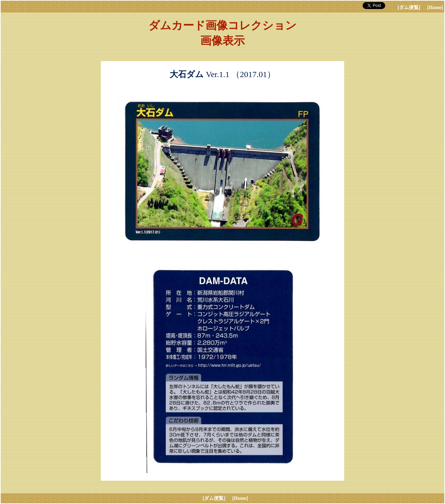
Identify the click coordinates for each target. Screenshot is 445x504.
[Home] (435, 7)
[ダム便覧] (409, 7)
